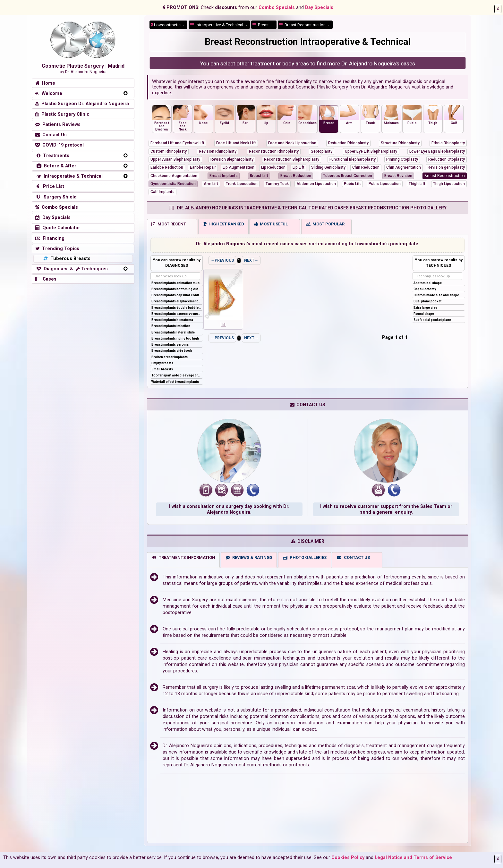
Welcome (49, 93)
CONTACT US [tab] (353, 557)
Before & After (56, 166)
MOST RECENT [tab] (169, 224)
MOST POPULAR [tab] (325, 224)
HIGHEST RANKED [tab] (223, 224)
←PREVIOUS (222, 260)
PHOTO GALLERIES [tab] (304, 557)
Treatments (52, 156)
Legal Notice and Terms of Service (413, 858)
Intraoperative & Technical (69, 176)
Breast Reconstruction (303, 25)
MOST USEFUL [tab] (271, 224)
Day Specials (319, 8)
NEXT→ (251, 260)
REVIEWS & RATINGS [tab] (249, 557)
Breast (262, 25)
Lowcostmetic (166, 25)
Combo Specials (277, 8)
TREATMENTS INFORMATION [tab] (183, 557)
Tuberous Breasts (66, 259)
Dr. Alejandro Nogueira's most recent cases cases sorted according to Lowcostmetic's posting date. (308, 244)
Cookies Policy (348, 858)
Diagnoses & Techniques (72, 269)
